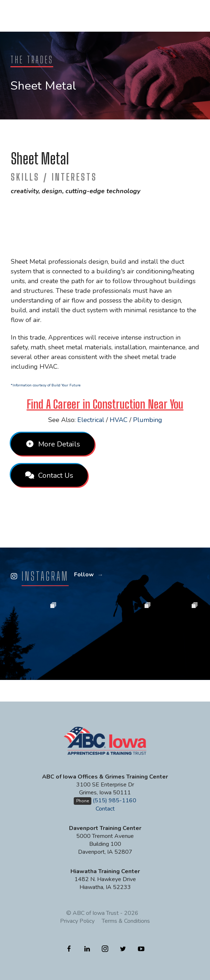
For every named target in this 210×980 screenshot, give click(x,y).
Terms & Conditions (126, 921)
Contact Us (49, 475)
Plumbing (148, 420)
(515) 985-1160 (115, 800)
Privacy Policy (77, 921)
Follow (84, 575)
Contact (105, 809)
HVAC (119, 420)
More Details (53, 444)
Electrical (91, 420)
